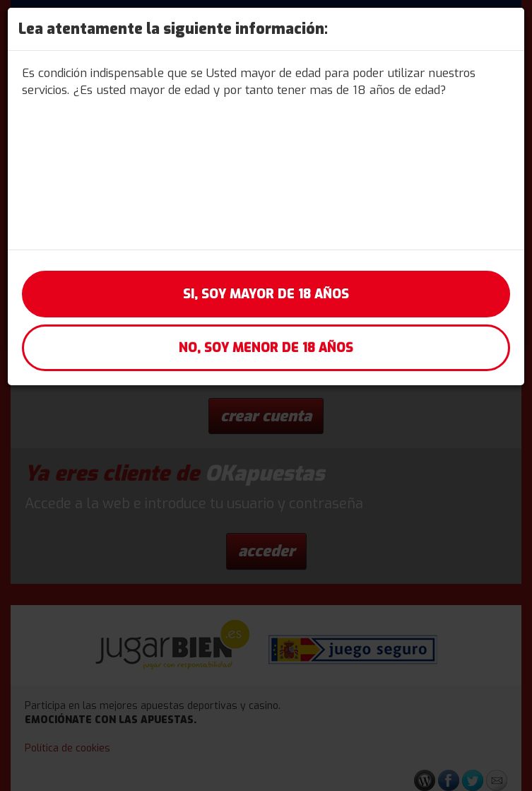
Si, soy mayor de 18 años (266, 294)
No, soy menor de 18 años (266, 348)
